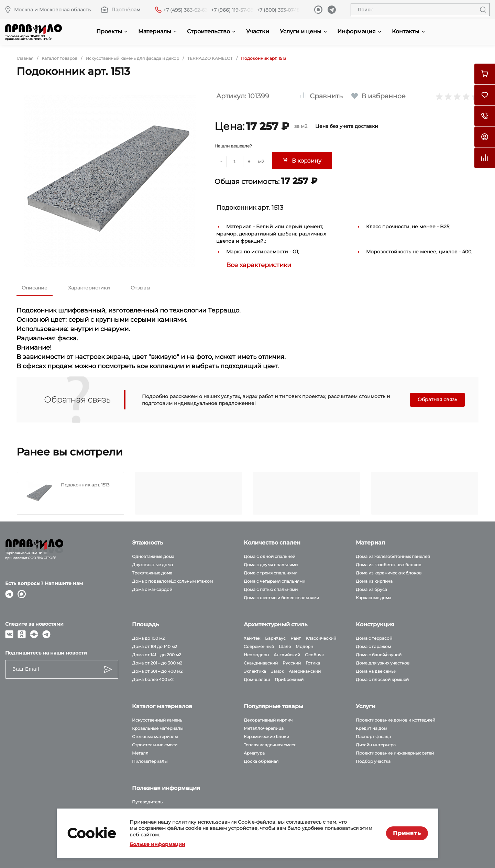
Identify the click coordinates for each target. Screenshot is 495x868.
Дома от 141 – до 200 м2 (157, 655)
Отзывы (140, 288)
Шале (285, 646)
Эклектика (255, 671)
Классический (321, 638)
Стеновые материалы (155, 737)
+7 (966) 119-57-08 (232, 10)
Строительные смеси (155, 745)
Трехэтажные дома (152, 573)
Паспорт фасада (373, 737)
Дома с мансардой (152, 589)
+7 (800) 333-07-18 (278, 10)
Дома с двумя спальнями (271, 565)
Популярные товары (273, 706)
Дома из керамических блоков (389, 573)
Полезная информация (166, 788)
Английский (287, 655)
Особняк (314, 655)
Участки (258, 31)
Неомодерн (256, 655)
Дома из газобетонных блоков (388, 565)
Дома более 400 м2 (153, 679)
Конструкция (375, 624)
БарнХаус (275, 638)
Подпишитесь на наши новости (46, 653)
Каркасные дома (373, 598)
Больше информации (157, 844)
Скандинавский (261, 663)
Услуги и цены (303, 31)
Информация (359, 31)
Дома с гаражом (373, 646)
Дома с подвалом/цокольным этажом (172, 581)
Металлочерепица (264, 728)
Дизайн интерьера (376, 745)
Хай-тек (252, 638)
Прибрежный (289, 679)
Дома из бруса (371, 589)
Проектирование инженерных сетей (395, 753)
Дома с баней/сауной (379, 655)
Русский (292, 663)
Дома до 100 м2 (148, 638)
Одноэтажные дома (153, 556)
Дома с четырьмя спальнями (274, 581)
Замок (277, 671)
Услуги (366, 706)
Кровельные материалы (158, 728)
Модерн (304, 646)
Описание (35, 288)
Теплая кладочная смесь (270, 745)
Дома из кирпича (374, 581)
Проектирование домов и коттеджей (395, 720)
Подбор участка (373, 761)
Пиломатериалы (150, 761)
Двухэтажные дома (152, 565)
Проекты (112, 31)
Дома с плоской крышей (382, 679)
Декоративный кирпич (268, 720)
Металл (140, 753)
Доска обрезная (261, 761)
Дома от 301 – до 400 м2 (157, 671)
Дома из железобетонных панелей (393, 556)
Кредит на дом (371, 728)
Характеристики (89, 288)
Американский (305, 671)
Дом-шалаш (257, 679)
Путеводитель (147, 802)
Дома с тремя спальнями (271, 573)
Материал (370, 543)
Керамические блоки (266, 737)
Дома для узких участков (383, 663)
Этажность (147, 543)
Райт (296, 638)
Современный (259, 646)
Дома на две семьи (376, 671)
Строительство (211, 31)
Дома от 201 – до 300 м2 (157, 663)
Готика (313, 663)
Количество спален (272, 543)
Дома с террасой (374, 638)
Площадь (145, 624)
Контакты (408, 31)
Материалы (157, 31)
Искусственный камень (157, 720)
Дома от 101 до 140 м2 (155, 646)
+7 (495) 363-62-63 (185, 10)
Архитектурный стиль (276, 624)
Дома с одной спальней (269, 556)
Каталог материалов (162, 706)
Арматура (254, 753)
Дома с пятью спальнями (271, 589)
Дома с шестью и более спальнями (281, 598)
